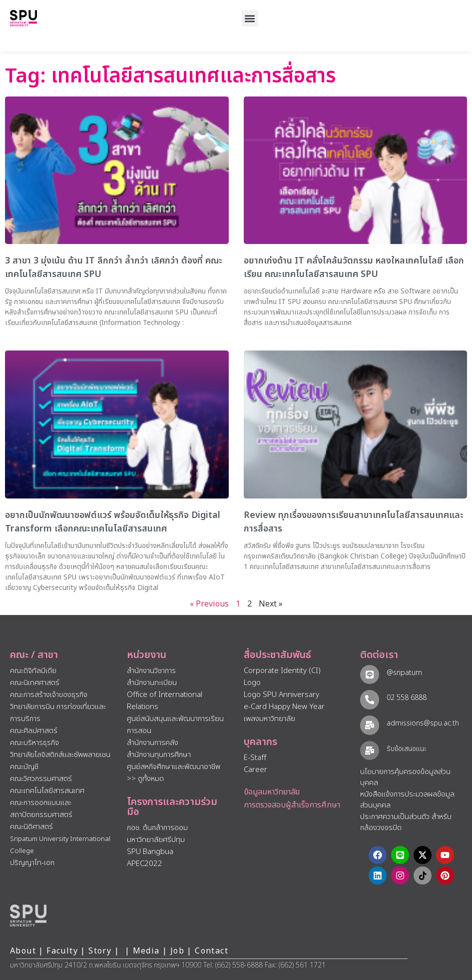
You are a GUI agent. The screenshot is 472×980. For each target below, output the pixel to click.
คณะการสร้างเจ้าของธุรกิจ (49, 695)
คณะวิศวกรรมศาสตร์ (41, 779)
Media (148, 951)
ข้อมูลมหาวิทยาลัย (272, 792)
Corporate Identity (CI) (282, 671)
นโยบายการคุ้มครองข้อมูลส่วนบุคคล (405, 777)
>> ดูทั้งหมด (145, 779)
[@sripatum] (369, 674)
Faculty (62, 951)
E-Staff (255, 758)
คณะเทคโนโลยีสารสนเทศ (47, 791)
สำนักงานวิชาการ (151, 671)
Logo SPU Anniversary (281, 695)
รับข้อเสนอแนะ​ (406, 749)
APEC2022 (145, 864)
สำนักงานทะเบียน (152, 683)
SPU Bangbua (150, 852)
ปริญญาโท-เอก (32, 863)
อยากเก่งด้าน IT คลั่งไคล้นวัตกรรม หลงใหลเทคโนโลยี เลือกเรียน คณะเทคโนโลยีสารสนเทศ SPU (354, 267)
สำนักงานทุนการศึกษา (159, 755)
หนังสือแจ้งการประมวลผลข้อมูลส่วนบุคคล (407, 800)
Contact (212, 951)
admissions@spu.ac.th (422, 723)
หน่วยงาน (147, 655)
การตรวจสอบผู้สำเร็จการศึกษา (292, 805)
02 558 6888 (406, 698)
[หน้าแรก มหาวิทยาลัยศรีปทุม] (28, 915)
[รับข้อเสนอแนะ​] (369, 750)
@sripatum (404, 673)
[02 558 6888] (369, 699)
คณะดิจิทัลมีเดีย (33, 671)
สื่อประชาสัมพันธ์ (277, 655)
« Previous (209, 604)
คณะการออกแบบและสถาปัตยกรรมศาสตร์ (41, 809)
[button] (250, 18)
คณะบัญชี (24, 767)
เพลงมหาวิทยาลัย (269, 719)
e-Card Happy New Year (284, 707)
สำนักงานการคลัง (153, 743)
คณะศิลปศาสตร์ (34, 731)
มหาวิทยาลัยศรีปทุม (156, 840)
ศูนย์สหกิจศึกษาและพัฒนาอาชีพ (174, 767)
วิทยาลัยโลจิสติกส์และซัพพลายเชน (60, 755)
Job (177, 951)
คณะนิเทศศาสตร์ (35, 683)
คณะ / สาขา (34, 655)
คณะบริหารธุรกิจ (34, 743)
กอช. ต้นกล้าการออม (157, 828)
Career (255, 770)
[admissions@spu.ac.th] (369, 725)
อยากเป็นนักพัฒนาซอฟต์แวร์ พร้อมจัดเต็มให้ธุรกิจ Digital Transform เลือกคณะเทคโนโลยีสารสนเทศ (113, 522)
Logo (252, 683)
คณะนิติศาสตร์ (31, 827)
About (23, 951)
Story (100, 951)
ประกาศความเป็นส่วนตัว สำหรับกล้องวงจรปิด (406, 822)
